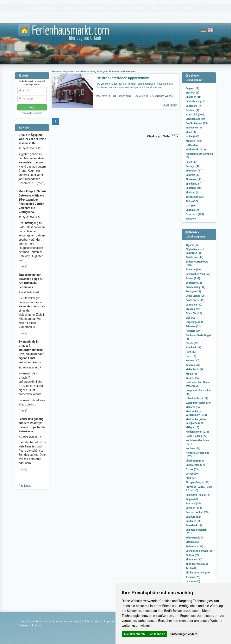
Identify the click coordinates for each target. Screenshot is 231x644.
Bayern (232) (193, 278)
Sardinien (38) (193, 521)
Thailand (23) (193, 193)
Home (22, 621)
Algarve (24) (192, 245)
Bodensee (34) (194, 283)
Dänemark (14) (194, 106)
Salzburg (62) (193, 517)
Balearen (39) (193, 270)
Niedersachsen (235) (197, 432)
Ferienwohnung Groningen (94, 71)
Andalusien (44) (194, 257)
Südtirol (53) (192, 555)
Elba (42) (191, 318)
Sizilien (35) (192, 542)
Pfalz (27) (191, 478)
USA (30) (191, 206)
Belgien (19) (192, 88)
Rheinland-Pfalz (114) (198, 495)
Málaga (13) (192, 427)
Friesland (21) (193, 348)
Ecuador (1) (192, 219)
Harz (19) (191, 356)
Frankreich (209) (195, 115)
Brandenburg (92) (195, 287)
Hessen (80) (192, 361)
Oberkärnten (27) (195, 465)
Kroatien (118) (194, 141)
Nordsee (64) (193, 448)
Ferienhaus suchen (40, 621)
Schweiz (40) (193, 175)
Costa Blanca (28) (195, 296)
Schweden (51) (194, 171)
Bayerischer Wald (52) (198, 274)
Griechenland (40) (196, 119)
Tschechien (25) (195, 197)
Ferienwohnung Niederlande (66, 71)
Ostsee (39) (192, 474)
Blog (39, 625)
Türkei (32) (192, 201)
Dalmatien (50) (194, 305)
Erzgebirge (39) (194, 322)
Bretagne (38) (193, 291)
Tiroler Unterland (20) (198, 573)
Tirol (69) (191, 568)
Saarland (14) (193, 504)
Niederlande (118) (196, 150)
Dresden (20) (193, 309)
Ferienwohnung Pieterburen (122, 71)
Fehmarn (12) (193, 326)
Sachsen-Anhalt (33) (197, 512)
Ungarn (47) (192, 210)
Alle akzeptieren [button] (134, 634)
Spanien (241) (193, 184)
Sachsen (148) (194, 508)
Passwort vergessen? (32, 113)
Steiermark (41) (194, 547)
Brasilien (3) (192, 93)
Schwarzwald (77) (195, 538)
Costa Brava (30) (195, 300)
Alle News (25, 486)
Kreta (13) (191, 374)
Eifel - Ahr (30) (194, 313)
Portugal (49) (193, 166)
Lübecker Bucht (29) (197, 398)
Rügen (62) (192, 499)
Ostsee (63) (192, 469)
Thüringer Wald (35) (197, 564)
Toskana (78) (193, 577)
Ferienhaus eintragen (68, 621)
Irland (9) (191, 132)
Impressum (111, 621)
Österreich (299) (195, 214)
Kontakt (97, 621)
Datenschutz (26, 625)
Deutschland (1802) (196, 102)
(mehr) (41, 183)
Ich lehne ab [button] (157, 634)
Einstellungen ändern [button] (184, 634)
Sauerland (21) (194, 525)
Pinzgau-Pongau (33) (197, 482)
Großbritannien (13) (197, 123)
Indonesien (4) (194, 128)
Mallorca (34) (193, 407)
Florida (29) (192, 343)
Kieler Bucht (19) (195, 369)
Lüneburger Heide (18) (198, 403)
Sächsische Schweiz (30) (199, 551)
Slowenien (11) (194, 179)
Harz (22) (191, 352)
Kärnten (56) (193, 378)
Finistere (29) (193, 331)
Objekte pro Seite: (163, 136)
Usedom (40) (193, 582)
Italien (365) (192, 137)
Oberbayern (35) (195, 461)
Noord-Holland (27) (196, 436)
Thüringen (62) (194, 560)
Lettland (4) (192, 145)
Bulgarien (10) (193, 97)
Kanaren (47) (193, 365)
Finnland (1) (192, 110)
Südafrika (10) (193, 188)
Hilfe (87, 621)
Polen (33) (191, 162)
